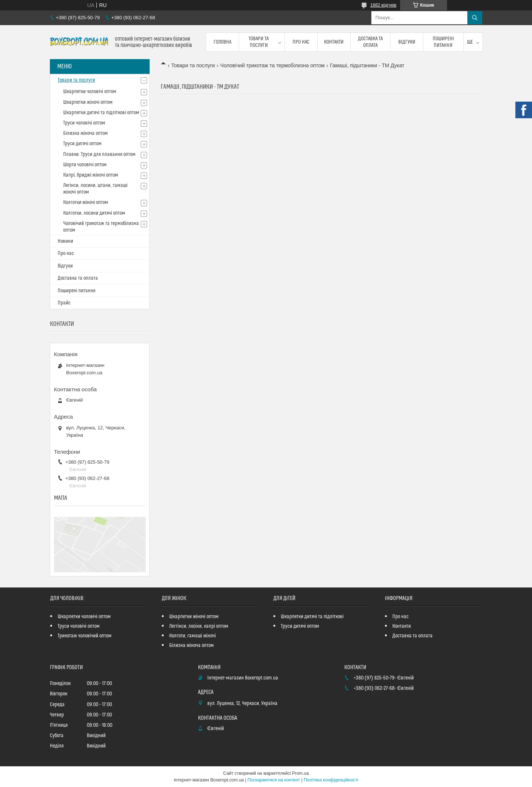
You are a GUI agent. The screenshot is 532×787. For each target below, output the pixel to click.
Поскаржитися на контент (274, 780)
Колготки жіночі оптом (86, 202)
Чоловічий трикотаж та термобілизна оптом (272, 65)
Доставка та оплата (370, 42)
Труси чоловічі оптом (84, 123)
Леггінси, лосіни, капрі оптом (199, 626)
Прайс (64, 303)
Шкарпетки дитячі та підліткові (312, 617)
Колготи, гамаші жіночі (192, 636)
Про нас (301, 42)
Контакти (334, 42)
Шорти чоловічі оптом (85, 165)
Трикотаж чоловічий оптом (85, 636)
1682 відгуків (383, 5)
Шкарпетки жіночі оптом (88, 102)
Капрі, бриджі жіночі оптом (91, 175)
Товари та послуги (259, 42)
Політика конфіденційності (331, 780)
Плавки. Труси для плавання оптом (99, 154)
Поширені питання (443, 42)
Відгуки (407, 42)
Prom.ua (301, 773)
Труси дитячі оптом (82, 144)
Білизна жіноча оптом (86, 133)
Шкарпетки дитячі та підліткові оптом (101, 113)
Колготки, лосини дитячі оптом (94, 213)
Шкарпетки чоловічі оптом (90, 92)
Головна (222, 42)
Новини (65, 241)
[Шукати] (475, 18)
